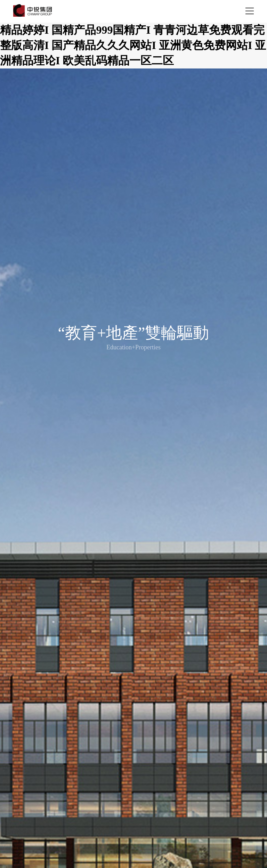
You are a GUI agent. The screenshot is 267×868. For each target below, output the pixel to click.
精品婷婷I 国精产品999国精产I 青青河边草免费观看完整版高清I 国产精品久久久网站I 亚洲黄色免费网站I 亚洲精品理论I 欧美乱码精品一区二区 (133, 45)
